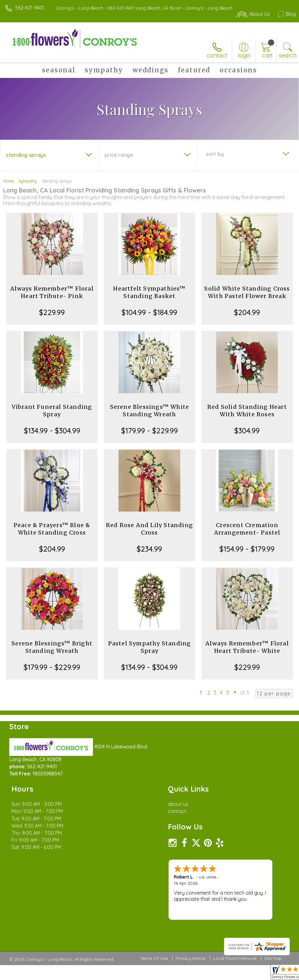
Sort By (215, 154)
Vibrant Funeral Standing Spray (52, 411)
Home (9, 181)
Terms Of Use (154, 959)
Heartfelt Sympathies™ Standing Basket (149, 292)
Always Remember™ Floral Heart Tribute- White (247, 647)
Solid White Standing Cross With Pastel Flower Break (247, 292)
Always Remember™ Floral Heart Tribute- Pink (52, 292)
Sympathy (28, 181)
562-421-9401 (30, 8)
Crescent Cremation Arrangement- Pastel (247, 529)
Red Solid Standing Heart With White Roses (247, 411)
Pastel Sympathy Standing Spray (150, 647)
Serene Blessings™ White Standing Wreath (150, 411)
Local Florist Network (235, 959)
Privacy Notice (191, 959)
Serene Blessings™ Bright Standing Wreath (52, 647)
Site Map (273, 959)
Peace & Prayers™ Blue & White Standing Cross (52, 529)
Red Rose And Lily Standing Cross (149, 529)
